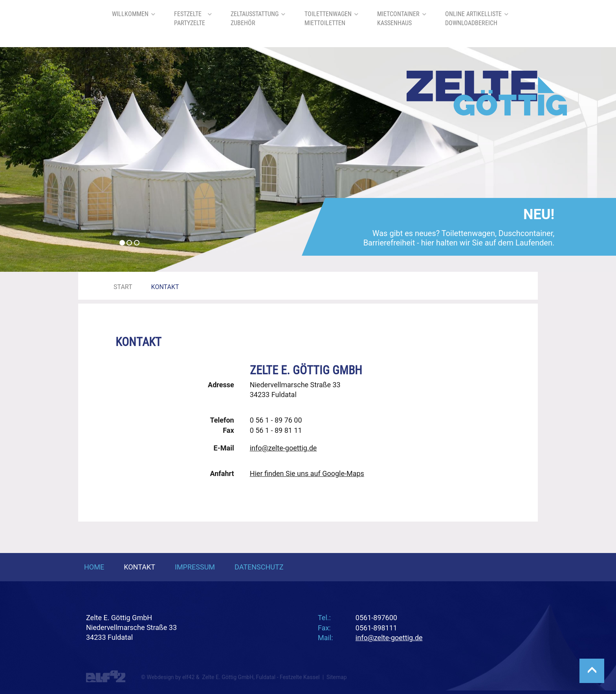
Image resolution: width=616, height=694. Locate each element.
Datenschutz (259, 567)
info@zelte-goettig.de (283, 448)
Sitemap (336, 677)
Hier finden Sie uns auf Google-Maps (307, 473)
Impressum (195, 567)
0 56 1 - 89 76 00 (276, 420)
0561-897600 (376, 618)
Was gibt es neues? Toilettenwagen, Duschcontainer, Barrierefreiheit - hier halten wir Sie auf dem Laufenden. (459, 229)
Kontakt (139, 567)
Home (94, 567)
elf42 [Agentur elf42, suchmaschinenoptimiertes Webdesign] (188, 677)
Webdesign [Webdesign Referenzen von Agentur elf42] (160, 677)
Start (123, 287)
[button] (46, 159)
